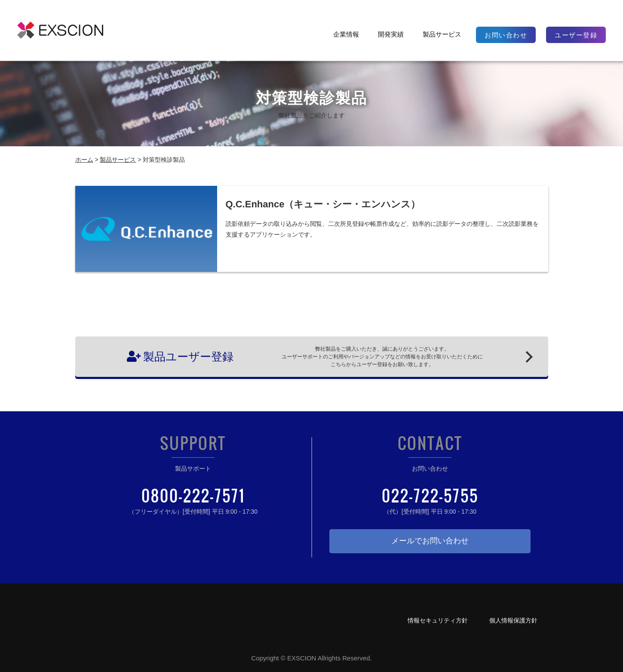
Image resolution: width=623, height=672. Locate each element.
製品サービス (442, 34)
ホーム (84, 160)
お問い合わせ (506, 35)
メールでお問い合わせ (430, 541)
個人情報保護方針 (513, 620)
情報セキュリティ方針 (438, 620)
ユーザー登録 (576, 35)
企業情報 (346, 34)
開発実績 (391, 34)
